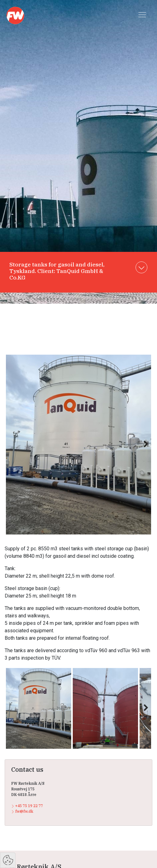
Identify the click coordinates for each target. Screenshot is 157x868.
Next (143, 451)
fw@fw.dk (22, 811)
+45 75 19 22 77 (27, 806)
